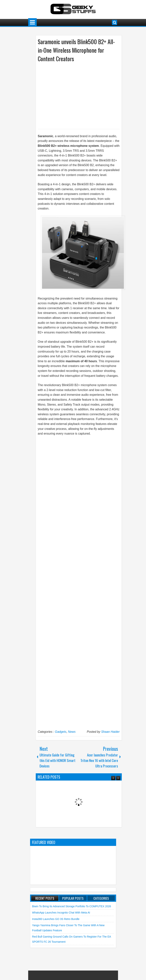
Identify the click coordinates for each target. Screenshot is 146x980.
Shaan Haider (110, 732)
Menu (32, 22)
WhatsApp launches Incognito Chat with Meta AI (61, 913)
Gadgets (61, 732)
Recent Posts (45, 898)
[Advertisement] (75, 95)
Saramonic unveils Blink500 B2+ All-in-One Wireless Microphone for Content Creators (76, 50)
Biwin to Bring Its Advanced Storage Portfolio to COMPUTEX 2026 (72, 906)
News (72, 732)
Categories (101, 898)
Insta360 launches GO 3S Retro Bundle (56, 919)
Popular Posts (73, 898)
